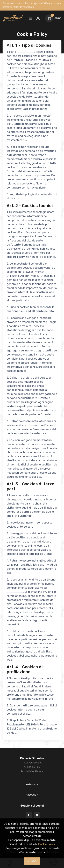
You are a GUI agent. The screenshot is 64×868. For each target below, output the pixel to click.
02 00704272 (34, 767)
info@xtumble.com (34, 771)
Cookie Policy (47, 844)
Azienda (31, 784)
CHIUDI (32, 861)
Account (31, 795)
